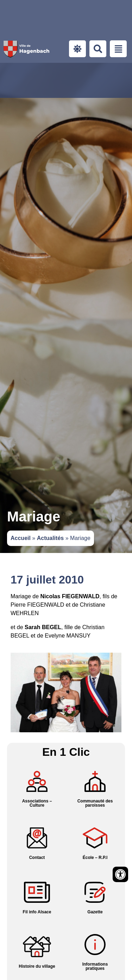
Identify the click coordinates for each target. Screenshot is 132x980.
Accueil (21, 538)
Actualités (50, 538)
